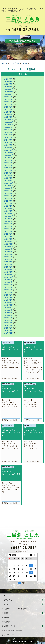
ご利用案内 (6, 622)
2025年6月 (8, 104)
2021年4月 (8, 231)
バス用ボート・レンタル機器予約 (15, 609)
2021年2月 (8, 236)
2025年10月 (9, 94)
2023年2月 (8, 176)
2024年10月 (9, 125)
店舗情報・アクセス (10, 626)
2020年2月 (8, 267)
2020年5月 (8, 259)
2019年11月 (9, 275)
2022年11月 (9, 183)
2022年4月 (8, 201)
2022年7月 (8, 193)
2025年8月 (8, 99)
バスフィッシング (9, 604)
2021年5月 (8, 229)
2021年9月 (8, 219)
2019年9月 (8, 280)
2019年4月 (8, 292)
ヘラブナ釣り (7, 600)
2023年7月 (8, 163)
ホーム (5, 63)
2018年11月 (9, 305)
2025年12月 (9, 89)
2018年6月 (8, 318)
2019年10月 (9, 277)
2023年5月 (8, 168)
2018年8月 (8, 313)
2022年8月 (8, 191)
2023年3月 (8, 173)
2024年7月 (8, 132)
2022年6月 (8, 196)
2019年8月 (8, 282)
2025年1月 (8, 117)
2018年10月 (9, 308)
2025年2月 (8, 115)
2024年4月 (8, 140)
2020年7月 (8, 254)
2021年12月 (9, 211)
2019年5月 (8, 290)
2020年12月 (9, 242)
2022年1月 (8, 209)
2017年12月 (9, 333)
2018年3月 (8, 325)
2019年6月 (8, 287)
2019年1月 (8, 300)
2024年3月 (8, 142)
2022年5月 (8, 198)
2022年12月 (9, 181)
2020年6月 (8, 257)
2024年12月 (9, 120)
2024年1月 (8, 148)
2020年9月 (8, 249)
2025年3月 (8, 112)
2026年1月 (8, 87)
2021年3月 (8, 234)
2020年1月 (8, 270)
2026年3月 (8, 82)
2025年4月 (8, 109)
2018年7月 (8, 315)
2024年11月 (9, 122)
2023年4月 (8, 170)
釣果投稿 (5, 617)
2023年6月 (8, 165)
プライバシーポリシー (10, 635)
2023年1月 (8, 178)
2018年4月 (8, 323)
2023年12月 (9, 150)
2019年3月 (8, 295)
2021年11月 (9, 214)
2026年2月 (8, 84)
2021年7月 (8, 224)
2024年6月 (8, 135)
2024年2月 (8, 145)
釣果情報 (5, 613)
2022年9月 (8, 188)
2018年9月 (8, 310)
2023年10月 (9, 155)
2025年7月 (8, 102)
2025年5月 (8, 107)
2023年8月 (8, 160)
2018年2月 (8, 328)
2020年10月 (9, 247)
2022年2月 (8, 206)
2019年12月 (9, 272)
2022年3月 (8, 203)
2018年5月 (8, 320)
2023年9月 (8, 158)
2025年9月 (8, 97)
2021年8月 (8, 221)
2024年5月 (8, 137)
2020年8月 (8, 252)
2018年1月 (8, 330)
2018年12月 (9, 303)
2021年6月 (8, 226)
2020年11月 (9, 244)
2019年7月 (8, 285)
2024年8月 (8, 130)
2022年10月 (9, 186)
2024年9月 (8, 127)
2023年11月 (9, 153)
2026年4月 (8, 79)
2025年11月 (9, 92)
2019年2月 (8, 297)
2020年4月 (8, 262)
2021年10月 (9, 216)
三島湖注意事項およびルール (13, 630)
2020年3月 (8, 264)
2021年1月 (8, 239)
